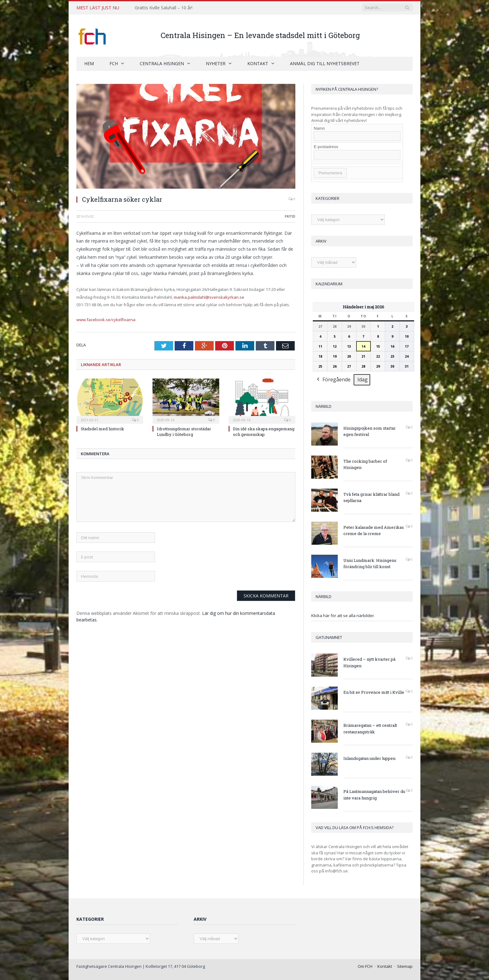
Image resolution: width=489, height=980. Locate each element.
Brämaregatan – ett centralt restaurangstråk (370, 728)
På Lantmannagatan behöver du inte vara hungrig (374, 794)
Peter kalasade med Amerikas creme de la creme (374, 530)
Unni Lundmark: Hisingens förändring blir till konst (370, 563)
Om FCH (365, 966)
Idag (363, 379)
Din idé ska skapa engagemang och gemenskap (264, 431)
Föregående (333, 380)
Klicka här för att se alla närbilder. (343, 615)
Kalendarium (329, 283)
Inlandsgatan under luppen (369, 758)
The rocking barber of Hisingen (365, 464)
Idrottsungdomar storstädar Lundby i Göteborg (184, 431)
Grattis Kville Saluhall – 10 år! (164, 8)
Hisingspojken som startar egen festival (370, 431)
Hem (89, 63)
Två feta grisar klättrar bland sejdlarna (371, 497)
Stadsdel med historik (102, 428)
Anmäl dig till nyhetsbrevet (325, 63)
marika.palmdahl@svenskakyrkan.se (209, 297)
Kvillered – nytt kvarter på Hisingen (369, 662)
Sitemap (405, 966)
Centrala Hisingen (162, 63)
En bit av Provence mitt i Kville (374, 692)
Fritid (290, 216)
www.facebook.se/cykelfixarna (106, 319)
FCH (114, 63)
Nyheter (216, 63)
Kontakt (258, 63)
